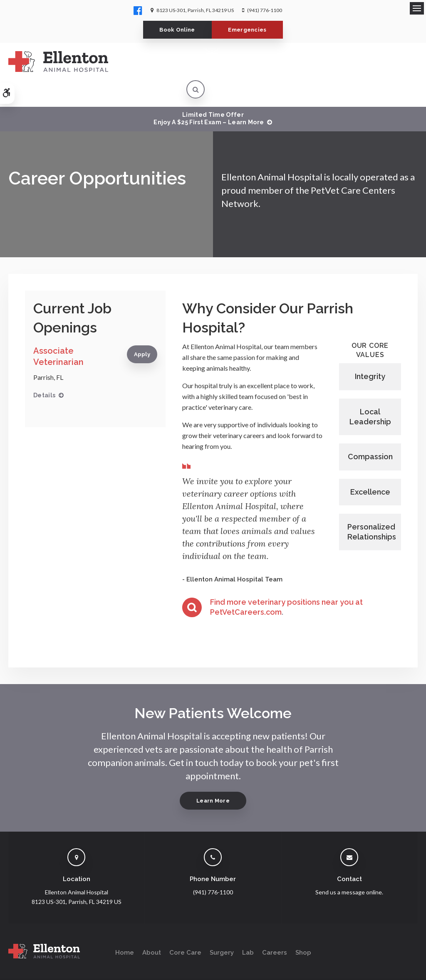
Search (16, 970)
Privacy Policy (24, 962)
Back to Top (71, 970)
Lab (248, 926)
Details (44, 369)
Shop (303, 926)
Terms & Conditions (105, 962)
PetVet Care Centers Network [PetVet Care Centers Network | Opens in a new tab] (383, 970)
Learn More (213, 774)
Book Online (176, 30)
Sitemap (41, 970)
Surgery (222, 926)
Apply (142, 328)
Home (125, 926)
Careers (275, 926)
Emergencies (249, 30)
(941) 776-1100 (265, 10)
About (152, 926)
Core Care (185, 926)
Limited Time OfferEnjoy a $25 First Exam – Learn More (209, 92)
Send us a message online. (349, 866)
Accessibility (61, 962)
